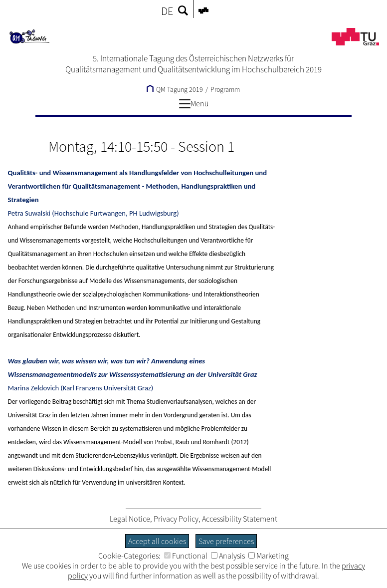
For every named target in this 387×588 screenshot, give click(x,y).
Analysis (228, 556)
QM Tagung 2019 (175, 89)
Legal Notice (130, 519)
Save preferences (226, 541)
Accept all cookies (157, 541)
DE (167, 11)
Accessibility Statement (240, 519)
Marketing (269, 556)
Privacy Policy (176, 519)
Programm (225, 89)
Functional (186, 556)
